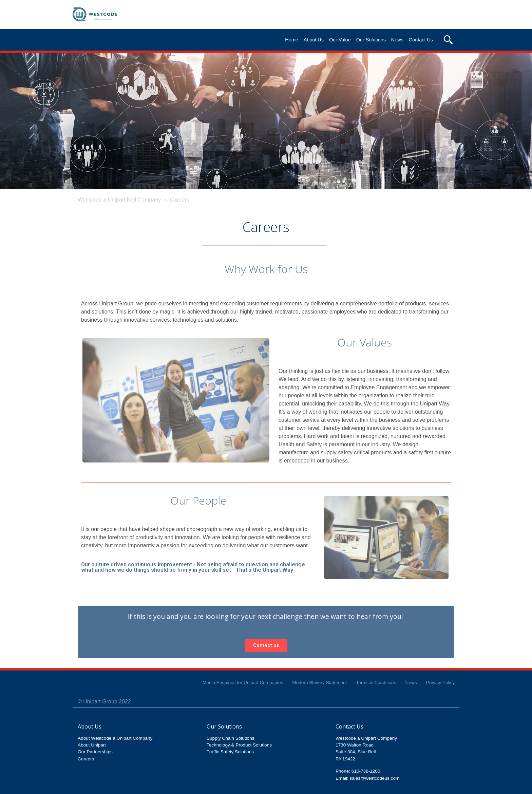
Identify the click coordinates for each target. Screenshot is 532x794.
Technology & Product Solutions (239, 745)
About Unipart (92, 745)
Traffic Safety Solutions (230, 752)
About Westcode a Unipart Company (115, 738)
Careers (86, 759)
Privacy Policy (441, 683)
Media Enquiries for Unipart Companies (243, 683)
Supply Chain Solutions (231, 738)
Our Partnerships (95, 752)
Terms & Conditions (376, 683)
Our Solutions (371, 40)
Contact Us (421, 40)
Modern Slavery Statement (319, 683)
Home (291, 40)
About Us (314, 40)
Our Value (340, 40)
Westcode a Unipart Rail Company (119, 200)
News (397, 40)
